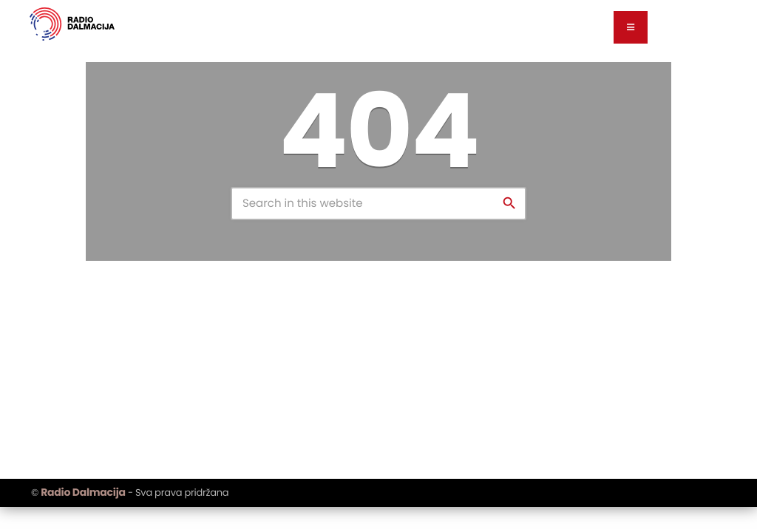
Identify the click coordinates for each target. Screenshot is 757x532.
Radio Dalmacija (83, 492)
